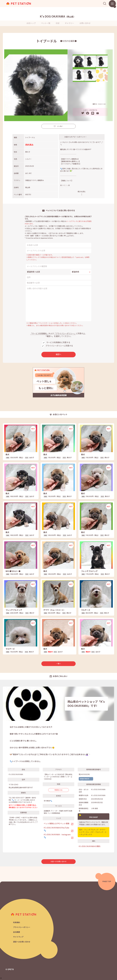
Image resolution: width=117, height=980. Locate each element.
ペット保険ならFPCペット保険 (57, 824)
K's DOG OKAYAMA (58, 16)
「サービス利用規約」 (39, 334)
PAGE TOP (107, 881)
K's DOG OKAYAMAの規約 (90, 846)
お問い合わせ (85, 23)
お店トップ (31, 23)
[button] (1, 978)
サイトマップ (18, 937)
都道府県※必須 (33, 272)
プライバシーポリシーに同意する (59, 346)
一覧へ (58, 664)
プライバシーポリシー (22, 927)
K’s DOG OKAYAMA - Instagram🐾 (57, 836)
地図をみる (58, 790)
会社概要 (17, 932)
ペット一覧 (46, 23)
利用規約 (17, 922)
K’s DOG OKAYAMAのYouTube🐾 (56, 829)
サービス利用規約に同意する (58, 342)
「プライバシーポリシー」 (65, 334)
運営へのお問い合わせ (22, 942)
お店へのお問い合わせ (58, 862)
